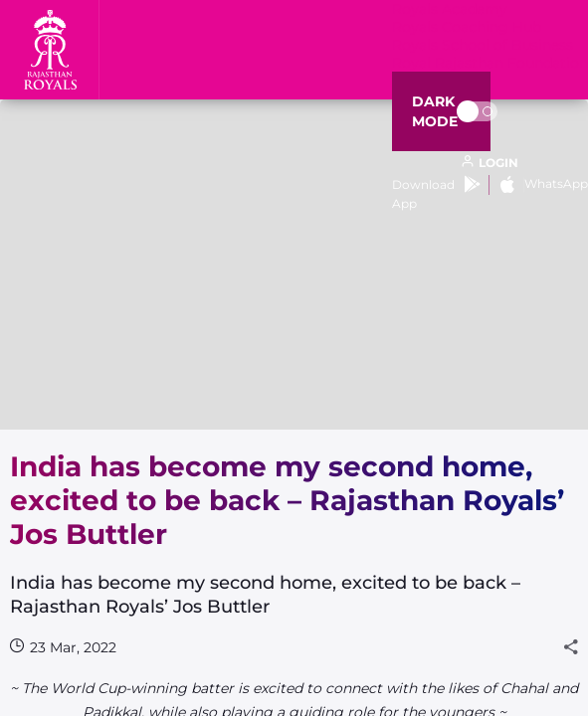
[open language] (490, 163)
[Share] (571, 647)
